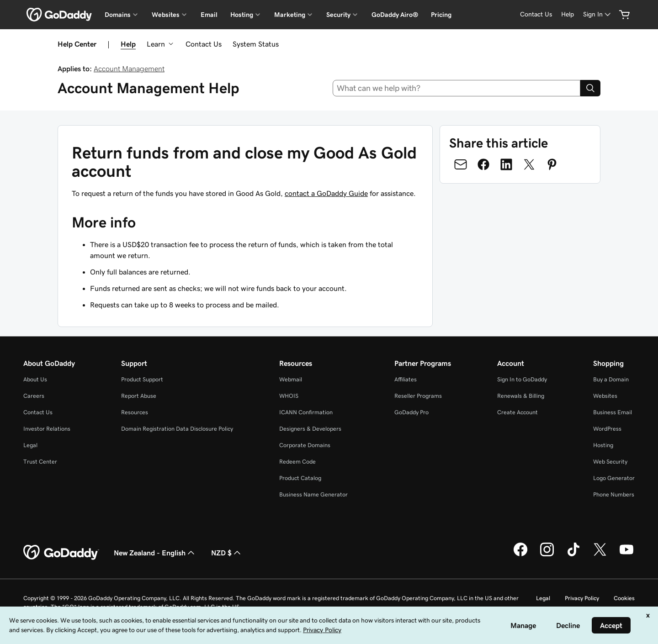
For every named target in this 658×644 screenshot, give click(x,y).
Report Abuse (139, 396)
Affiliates (406, 379)
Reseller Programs (418, 396)
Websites (605, 396)
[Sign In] (598, 14)
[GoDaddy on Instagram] (547, 555)
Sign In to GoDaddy (522, 379)
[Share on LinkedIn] (506, 164)
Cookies (624, 598)
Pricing (441, 15)
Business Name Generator (313, 494)
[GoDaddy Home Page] (61, 553)
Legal (30, 445)
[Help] (568, 14)
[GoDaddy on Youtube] (626, 555)
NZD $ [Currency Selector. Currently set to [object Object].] (227, 553)
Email (209, 15)
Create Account (517, 412)
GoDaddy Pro (411, 412)
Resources (135, 412)
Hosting (603, 445)
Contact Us (204, 44)
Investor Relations (47, 429)
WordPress (607, 429)
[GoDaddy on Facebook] (520, 555)
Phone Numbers (614, 494)
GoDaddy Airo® (395, 15)
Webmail (291, 379)
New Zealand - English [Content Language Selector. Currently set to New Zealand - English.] (155, 553)
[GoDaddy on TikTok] (573, 555)
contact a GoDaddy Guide (326, 193)
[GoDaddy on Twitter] (600, 555)
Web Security (610, 462)
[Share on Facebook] (483, 164)
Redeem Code (297, 462)
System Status (256, 44)
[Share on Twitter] (529, 164)
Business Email (613, 412)
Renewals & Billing (521, 396)
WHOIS (289, 396)
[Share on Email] (461, 164)
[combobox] (457, 88)
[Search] (590, 88)
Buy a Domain (611, 379)
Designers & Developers (310, 429)
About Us (35, 379)
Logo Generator (614, 478)
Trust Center (40, 462)
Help (128, 44)
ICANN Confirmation (306, 412)
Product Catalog (300, 478)
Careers (34, 396)
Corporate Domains (305, 445)
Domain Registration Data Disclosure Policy (177, 429)
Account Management (129, 69)
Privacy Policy (582, 598)
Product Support (142, 379)
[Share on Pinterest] (552, 164)
